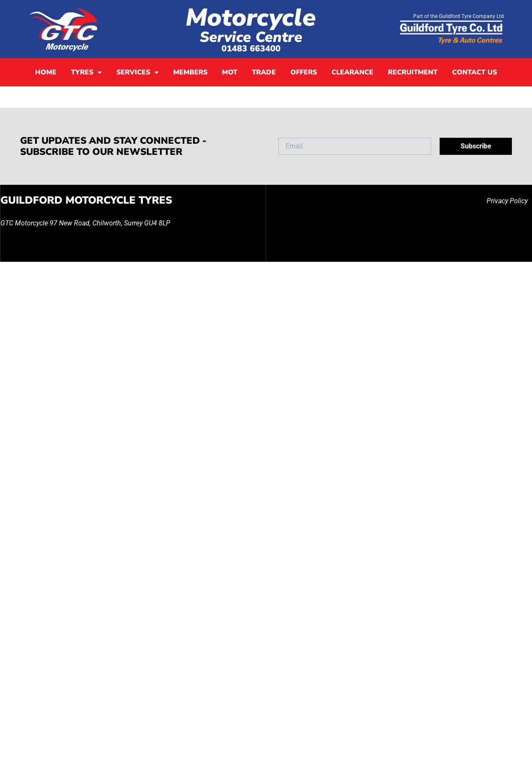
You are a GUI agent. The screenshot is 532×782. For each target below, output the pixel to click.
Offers (304, 72)
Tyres (86, 72)
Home (46, 72)
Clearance (352, 72)
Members (190, 72)
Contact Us (474, 72)
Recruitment (413, 72)
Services (137, 72)
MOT (230, 72)
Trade (264, 72)
